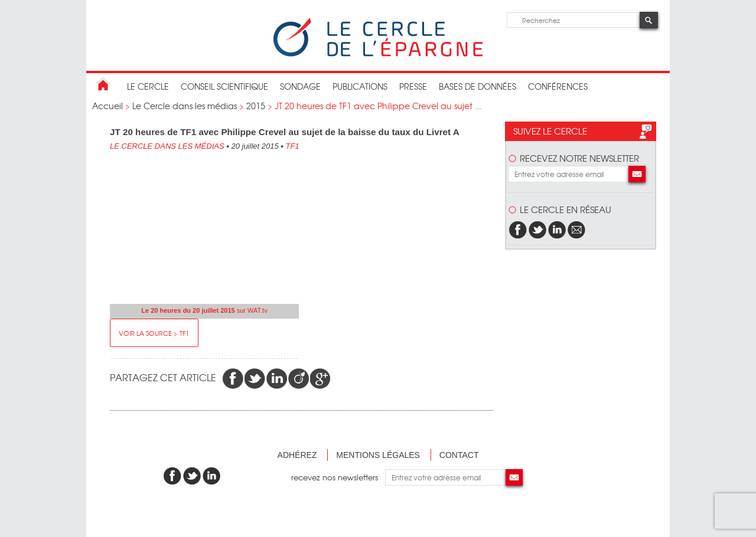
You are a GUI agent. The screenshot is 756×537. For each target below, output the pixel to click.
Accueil (107, 106)
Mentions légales (378, 455)
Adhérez (297, 455)
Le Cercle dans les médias (185, 106)
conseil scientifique (224, 86)
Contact (459, 455)
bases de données (478, 86)
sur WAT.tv (204, 310)
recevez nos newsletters (338, 477)
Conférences (558, 86)
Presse (413, 86)
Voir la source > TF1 (154, 333)
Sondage (300, 86)
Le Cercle (148, 86)
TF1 (292, 146)
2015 (256, 106)
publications (360, 86)
